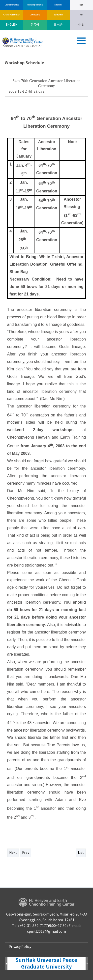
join (81, 15)
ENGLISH (12, 25)
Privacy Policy (20, 947)
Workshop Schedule (35, 5)
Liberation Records (12, 5)
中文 (81, 25)
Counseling (35, 15)
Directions (58, 5)
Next (13, 853)
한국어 (35, 25)
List (81, 853)
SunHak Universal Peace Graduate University (46, 964)
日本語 (58, 25)
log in (81, 5)
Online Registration (12, 15)
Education (58, 15)
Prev (26, 853)
